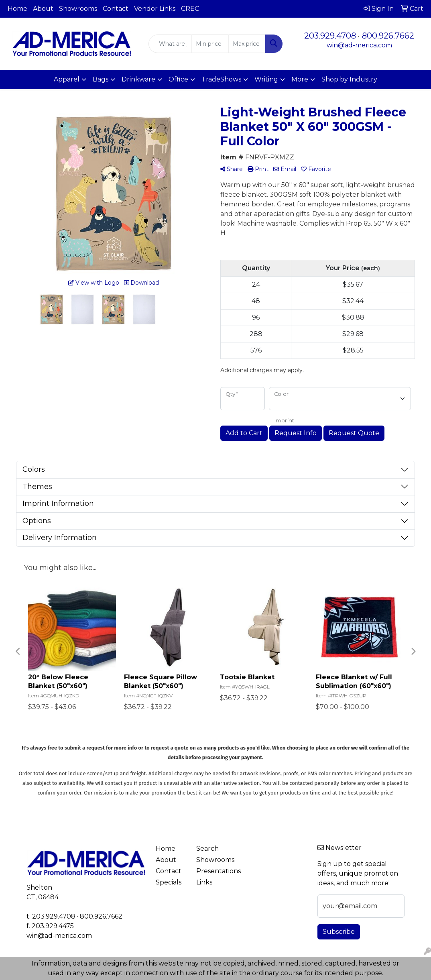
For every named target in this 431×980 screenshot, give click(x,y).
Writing (266, 79)
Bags (101, 79)
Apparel (67, 79)
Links (204, 882)
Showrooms (78, 9)
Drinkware (138, 79)
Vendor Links (155, 9)
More (300, 79)
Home (17, 9)
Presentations (212, 871)
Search (207, 849)
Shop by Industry (349, 79)
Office (178, 79)
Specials (169, 882)
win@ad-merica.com (359, 45)
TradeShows (221, 79)
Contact (116, 9)
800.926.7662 (388, 36)
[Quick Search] (170, 44)
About (43, 9)
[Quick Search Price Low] (210, 44)
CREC (190, 9)
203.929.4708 (330, 36)
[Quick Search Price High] (247, 44)
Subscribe (339, 932)
